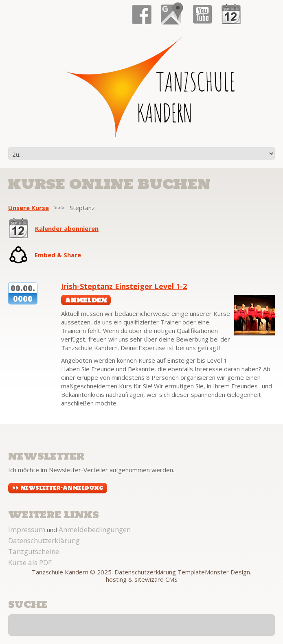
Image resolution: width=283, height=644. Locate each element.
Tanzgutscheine (34, 551)
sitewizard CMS (156, 579)
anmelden (86, 300)
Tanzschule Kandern (60, 572)
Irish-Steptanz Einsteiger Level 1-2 (124, 286)
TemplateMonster (203, 572)
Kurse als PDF (30, 562)
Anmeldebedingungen (95, 529)
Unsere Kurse (29, 208)
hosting (116, 579)
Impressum (27, 529)
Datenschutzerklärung (44, 540)
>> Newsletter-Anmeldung (58, 488)
